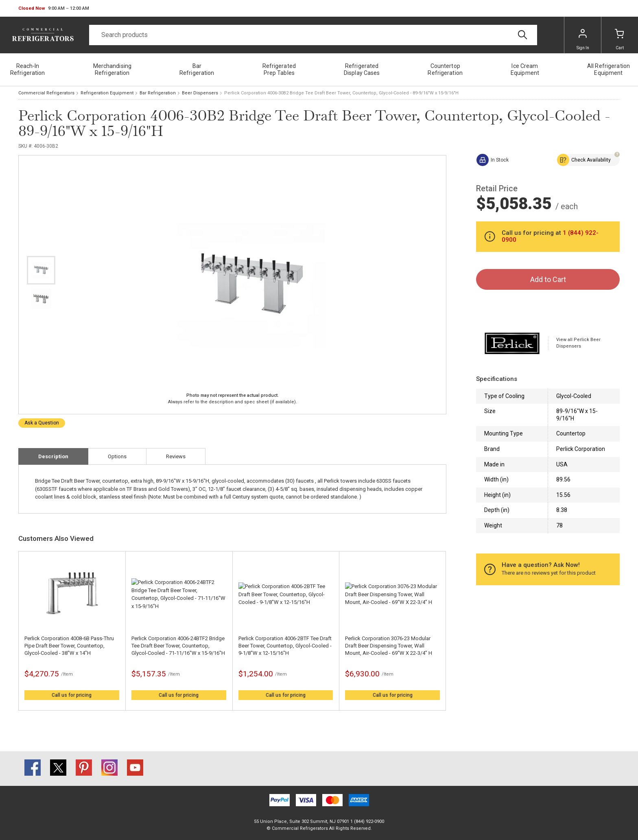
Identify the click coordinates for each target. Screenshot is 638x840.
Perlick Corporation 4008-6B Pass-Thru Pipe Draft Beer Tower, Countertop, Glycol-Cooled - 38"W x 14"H (69, 646)
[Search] (313, 35)
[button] (54, 9)
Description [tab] (53, 456)
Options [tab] (117, 456)
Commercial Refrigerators (46, 93)
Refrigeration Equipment (107, 93)
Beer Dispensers (200, 93)
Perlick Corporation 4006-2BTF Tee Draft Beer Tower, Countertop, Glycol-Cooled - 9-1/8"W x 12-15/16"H (285, 646)
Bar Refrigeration (158, 93)
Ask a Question (42, 423)
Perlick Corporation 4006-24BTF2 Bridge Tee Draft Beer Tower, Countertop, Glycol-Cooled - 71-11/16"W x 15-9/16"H (178, 646)
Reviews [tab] (176, 456)
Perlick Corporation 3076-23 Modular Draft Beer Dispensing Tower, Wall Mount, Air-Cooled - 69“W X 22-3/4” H (389, 646)
